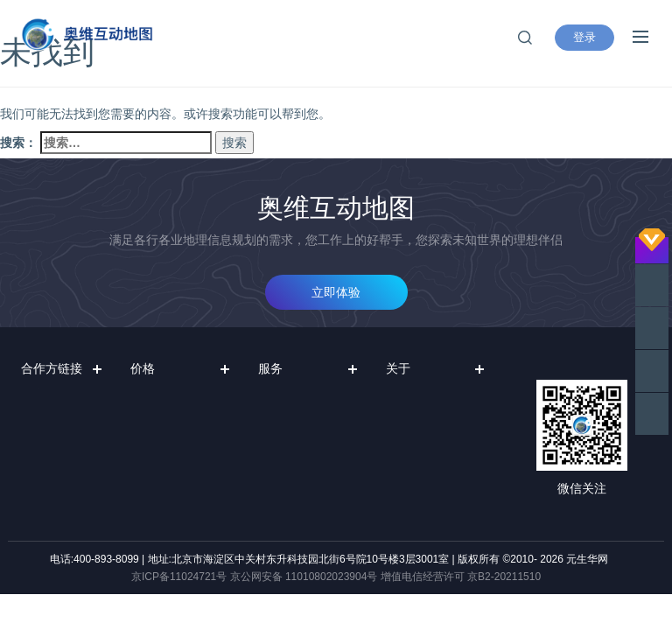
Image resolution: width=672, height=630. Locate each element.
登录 (584, 37)
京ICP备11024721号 (179, 577)
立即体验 (336, 292)
